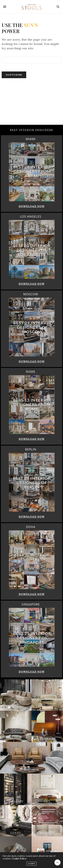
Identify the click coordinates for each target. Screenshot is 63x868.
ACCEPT (32, 865)
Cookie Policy (19, 860)
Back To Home (14, 75)
